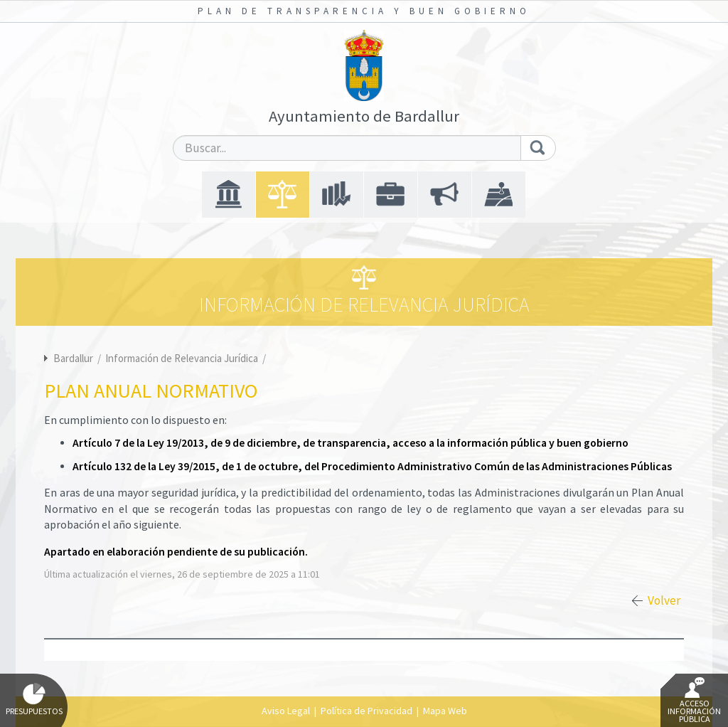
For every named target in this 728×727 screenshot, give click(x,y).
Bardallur (73, 358)
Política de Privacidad (366, 711)
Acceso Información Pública (694, 701)
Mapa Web (445, 711)
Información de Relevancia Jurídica (183, 358)
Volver (664, 600)
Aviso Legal (286, 711)
